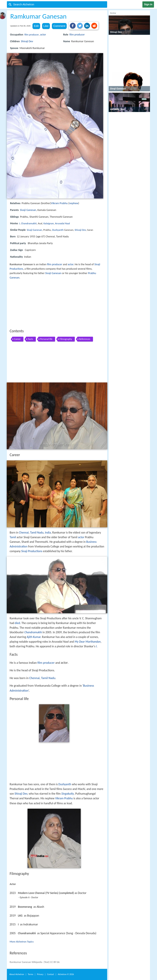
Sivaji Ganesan (28, 210)
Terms (31, 974)
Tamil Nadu (37, 533)
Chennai (24, 533)
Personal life (46, 339)
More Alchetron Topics (22, 942)
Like (46, 26)
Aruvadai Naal (62, 223)
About (17, 974)
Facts (30, 339)
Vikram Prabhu (59, 203)
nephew (74, 203)
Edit (36, 26)
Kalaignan (49, 223)
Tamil (13, 537)
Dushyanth (58, 230)
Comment (59, 26)
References (85, 339)
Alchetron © (66, 974)
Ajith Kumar (34, 637)
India (48, 533)
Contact (51, 974)
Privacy (40, 974)
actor (43, 34)
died (17, 623)
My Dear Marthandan (88, 642)
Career (17, 339)
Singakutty (68, 794)
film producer (32, 35)
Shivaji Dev (27, 41)
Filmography (66, 339)
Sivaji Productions (32, 551)
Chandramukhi (29, 223)
